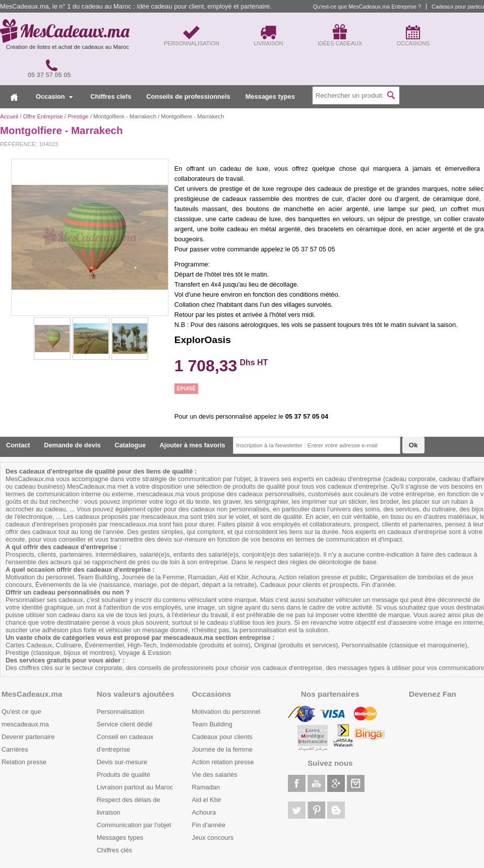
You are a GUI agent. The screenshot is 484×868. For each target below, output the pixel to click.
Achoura (204, 812)
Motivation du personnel (226, 712)
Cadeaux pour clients (222, 737)
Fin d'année (209, 825)
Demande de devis (72, 445)
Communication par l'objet (134, 825)
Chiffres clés (114, 850)
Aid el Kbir (207, 800)
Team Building (212, 724)
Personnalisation (121, 712)
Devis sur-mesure (122, 762)
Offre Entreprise (43, 116)
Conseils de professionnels (188, 96)
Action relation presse (223, 762)
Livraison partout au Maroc (135, 787)
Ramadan (206, 787)
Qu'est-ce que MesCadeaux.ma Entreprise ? (367, 7)
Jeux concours (213, 838)
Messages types (270, 96)
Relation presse (24, 762)
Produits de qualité (124, 775)
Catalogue (130, 445)
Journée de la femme (222, 749)
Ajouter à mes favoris (193, 445)
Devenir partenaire (28, 737)
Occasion (54, 96)
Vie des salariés (215, 775)
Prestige (78, 116)
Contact (18, 445)
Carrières (15, 749)
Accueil (9, 116)
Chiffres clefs (111, 96)
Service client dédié (125, 724)
